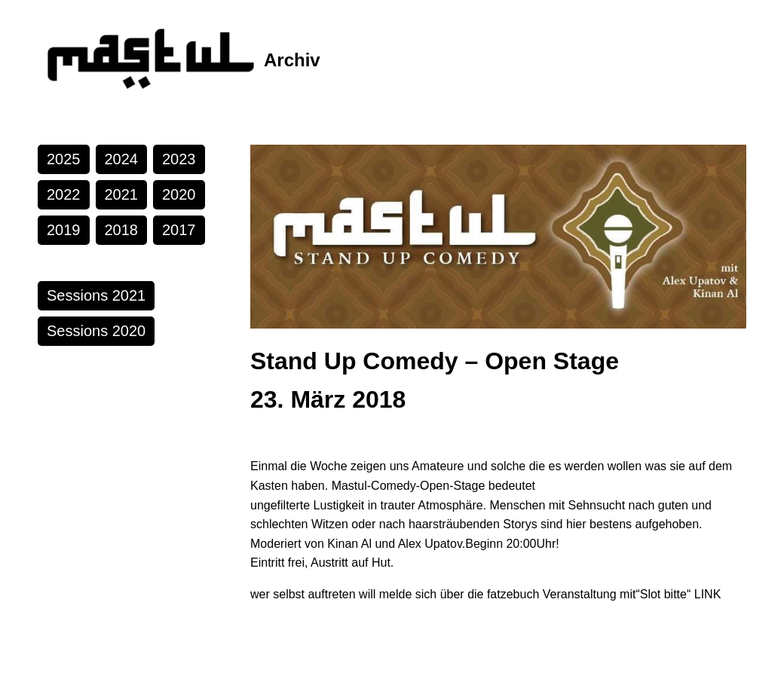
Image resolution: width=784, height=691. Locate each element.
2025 (64, 159)
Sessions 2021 (96, 295)
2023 (179, 159)
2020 (179, 194)
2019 (64, 230)
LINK (708, 594)
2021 (122, 194)
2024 (122, 159)
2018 (122, 230)
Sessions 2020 (96, 331)
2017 (179, 230)
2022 (64, 194)
